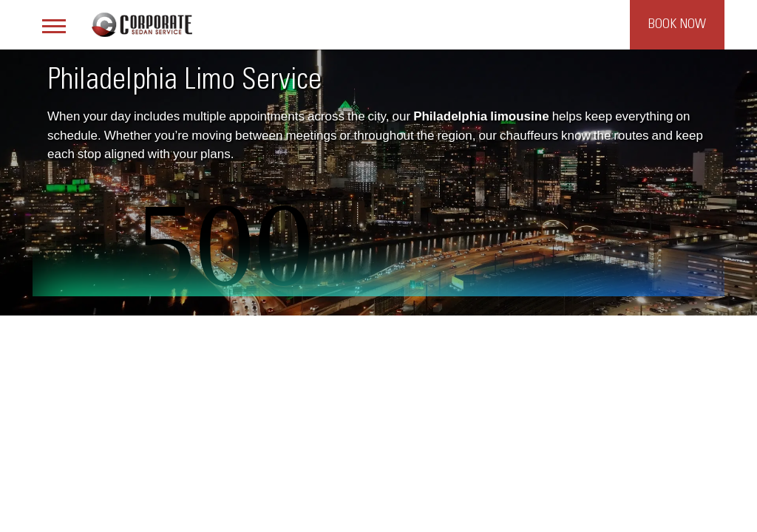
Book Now (677, 24)
